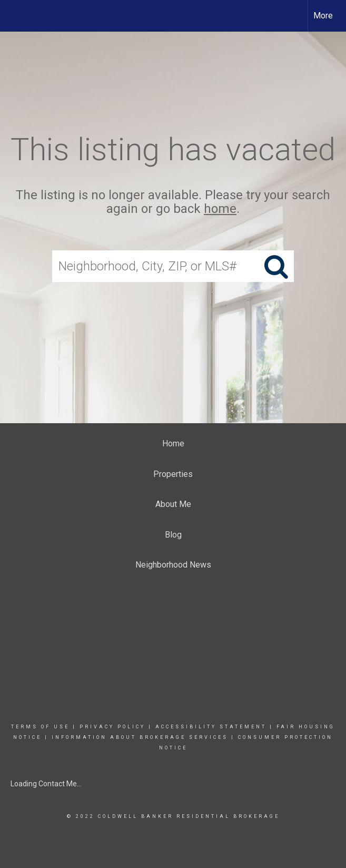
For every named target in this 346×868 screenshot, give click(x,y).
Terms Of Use (40, 727)
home (220, 209)
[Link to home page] (13, 16)
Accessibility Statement (211, 727)
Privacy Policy (112, 727)
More (323, 16)
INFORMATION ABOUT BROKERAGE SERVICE (137, 737)
